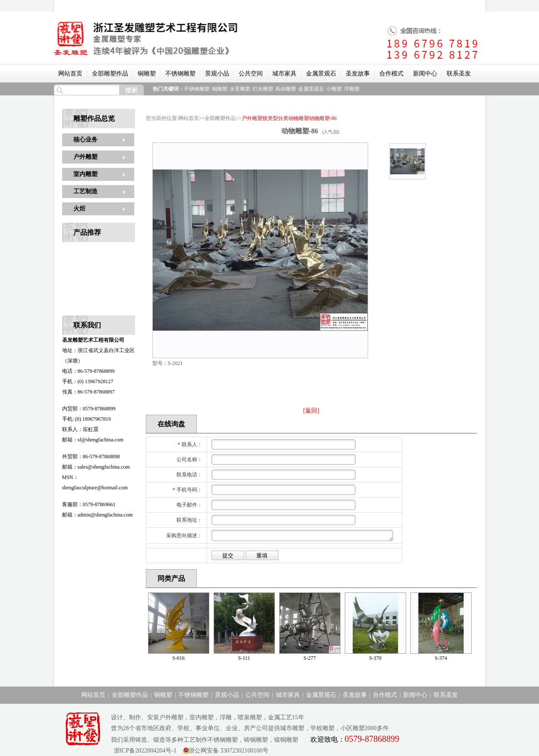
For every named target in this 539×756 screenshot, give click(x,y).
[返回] (311, 411)
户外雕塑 (85, 157)
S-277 (310, 658)
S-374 (441, 658)
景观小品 (217, 74)
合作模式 (391, 74)
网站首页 (70, 74)
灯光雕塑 (263, 89)
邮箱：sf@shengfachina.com (93, 440)
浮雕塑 (352, 89)
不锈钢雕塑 (180, 74)
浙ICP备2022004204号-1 (144, 751)
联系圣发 (459, 74)
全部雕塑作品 (110, 74)
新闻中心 (425, 74)
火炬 (79, 209)
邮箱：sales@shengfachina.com (96, 467)
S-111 (244, 658)
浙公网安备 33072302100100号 (229, 751)
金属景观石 (321, 74)
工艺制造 (85, 191)
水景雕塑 (240, 89)
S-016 (178, 658)
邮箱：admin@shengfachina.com (98, 515)
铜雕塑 (147, 74)
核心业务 (85, 140)
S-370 (375, 658)
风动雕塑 (286, 89)
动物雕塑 (299, 118)
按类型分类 (275, 118)
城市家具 (284, 74)
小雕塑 (334, 89)
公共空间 (251, 74)
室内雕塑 (85, 174)
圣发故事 (358, 74)
